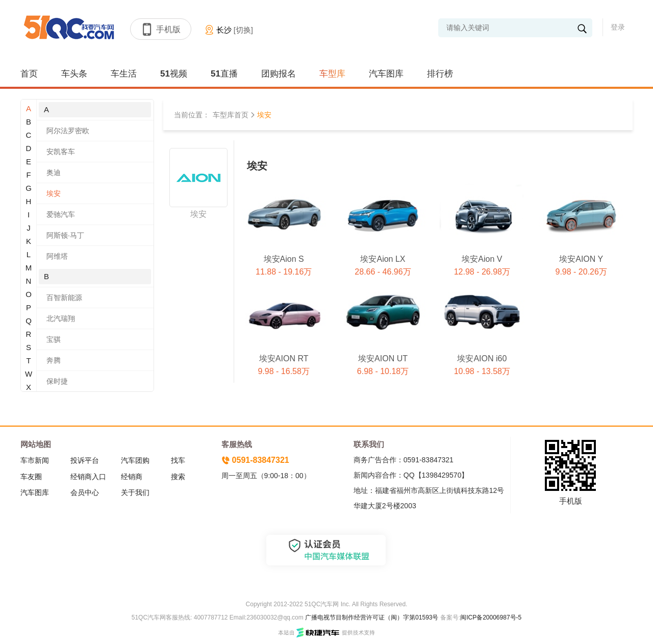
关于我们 (135, 492)
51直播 (224, 74)
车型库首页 (231, 115)
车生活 (124, 74)
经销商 (132, 477)
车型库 (332, 74)
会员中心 (85, 492)
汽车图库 (386, 74)
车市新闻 (35, 460)
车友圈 (31, 477)
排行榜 (440, 74)
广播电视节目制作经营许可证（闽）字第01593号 (372, 617)
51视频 (174, 74)
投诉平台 (85, 460)
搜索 (178, 477)
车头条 (74, 74)
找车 (178, 460)
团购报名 (279, 74)
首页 (29, 74)
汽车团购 (135, 460)
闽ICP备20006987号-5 (491, 617)
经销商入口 (88, 477)
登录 (618, 27)
